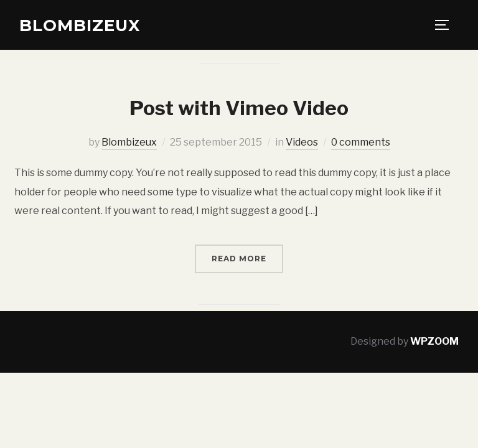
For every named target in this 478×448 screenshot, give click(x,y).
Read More (239, 259)
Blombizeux (80, 26)
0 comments (361, 142)
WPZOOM (434, 341)
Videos (302, 142)
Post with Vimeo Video (239, 108)
